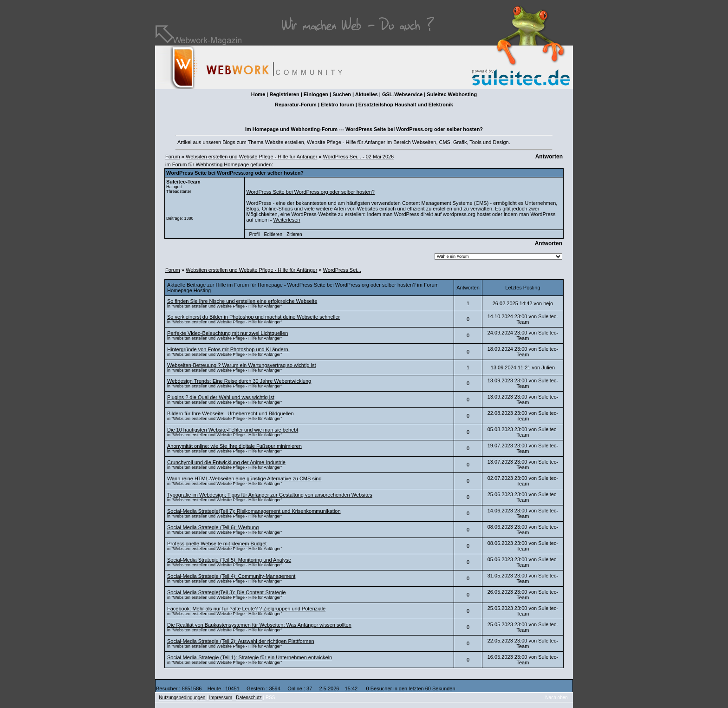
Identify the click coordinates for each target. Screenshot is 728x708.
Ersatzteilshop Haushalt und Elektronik (406, 105)
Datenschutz (249, 698)
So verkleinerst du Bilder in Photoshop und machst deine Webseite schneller (253, 317)
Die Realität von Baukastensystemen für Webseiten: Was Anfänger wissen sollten (259, 625)
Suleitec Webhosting (452, 94)
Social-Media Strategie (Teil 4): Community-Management (231, 576)
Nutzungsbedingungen (182, 698)
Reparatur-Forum (296, 105)
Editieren (273, 234)
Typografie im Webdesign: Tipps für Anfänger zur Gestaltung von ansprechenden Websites (270, 495)
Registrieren (284, 94)
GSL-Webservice (402, 94)
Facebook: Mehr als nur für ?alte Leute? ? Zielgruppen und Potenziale (246, 609)
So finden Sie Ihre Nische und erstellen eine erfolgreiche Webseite (242, 301)
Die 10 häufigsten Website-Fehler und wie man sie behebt (233, 430)
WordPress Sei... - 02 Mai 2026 (359, 157)
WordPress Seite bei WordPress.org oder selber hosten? (310, 192)
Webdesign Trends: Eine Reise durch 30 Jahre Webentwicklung (239, 381)
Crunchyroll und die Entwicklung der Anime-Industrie (226, 462)
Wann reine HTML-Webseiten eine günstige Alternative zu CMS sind (244, 479)
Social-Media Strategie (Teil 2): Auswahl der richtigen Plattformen (241, 641)
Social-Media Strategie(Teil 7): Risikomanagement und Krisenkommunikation (254, 511)
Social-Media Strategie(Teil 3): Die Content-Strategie (227, 592)
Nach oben (557, 698)
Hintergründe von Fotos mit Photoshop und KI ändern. (228, 349)
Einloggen (316, 94)
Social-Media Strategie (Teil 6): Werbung (213, 527)
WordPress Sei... (342, 270)
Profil (255, 234)
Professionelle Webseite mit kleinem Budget (217, 544)
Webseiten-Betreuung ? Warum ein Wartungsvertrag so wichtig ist (242, 365)
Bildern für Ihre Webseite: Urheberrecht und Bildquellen (231, 413)
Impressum (221, 698)
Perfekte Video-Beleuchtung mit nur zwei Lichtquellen (227, 333)
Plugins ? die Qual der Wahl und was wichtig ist (221, 397)
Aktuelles (367, 94)
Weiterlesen (286, 220)
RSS (270, 698)
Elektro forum (338, 105)
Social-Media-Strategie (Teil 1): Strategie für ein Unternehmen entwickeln (250, 657)
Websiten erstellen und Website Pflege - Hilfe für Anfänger (251, 157)
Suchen (342, 94)
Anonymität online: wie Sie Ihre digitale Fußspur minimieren (234, 446)
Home (258, 94)
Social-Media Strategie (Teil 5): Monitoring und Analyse (229, 560)
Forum (173, 157)
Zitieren (294, 234)
